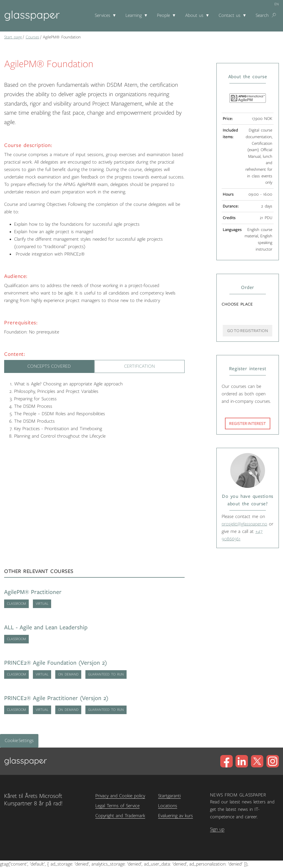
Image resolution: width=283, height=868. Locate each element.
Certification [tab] (139, 366)
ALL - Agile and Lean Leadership (46, 628)
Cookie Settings (19, 741)
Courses (32, 37)
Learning (134, 15)
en (277, 4)
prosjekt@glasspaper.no (244, 524)
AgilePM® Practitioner (33, 592)
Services (103, 15)
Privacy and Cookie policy (120, 796)
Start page (13, 37)
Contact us (230, 15)
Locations (168, 806)
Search (262, 15)
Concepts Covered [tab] (49, 366)
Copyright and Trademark (120, 816)
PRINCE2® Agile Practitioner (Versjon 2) (56, 698)
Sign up (217, 829)
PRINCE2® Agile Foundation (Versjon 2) (56, 663)
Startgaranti (169, 796)
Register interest (247, 424)
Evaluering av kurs (175, 816)
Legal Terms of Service (117, 806)
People (163, 15)
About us (194, 15)
